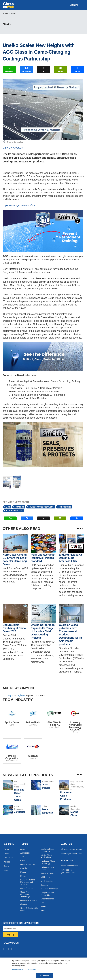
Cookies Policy (18, 969)
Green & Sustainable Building (29, 909)
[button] (12, 482)
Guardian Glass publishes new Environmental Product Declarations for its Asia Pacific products (70, 635)
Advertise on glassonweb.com (68, 871)
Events (23, 876)
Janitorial (20, 812)
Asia (22, 857)
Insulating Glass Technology (47, 850)
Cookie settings (31, 969)
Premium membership (70, 866)
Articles (7, 862)
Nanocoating (65, 507)
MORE (78, 69)
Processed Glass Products (66, 796)
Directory (8, 853)
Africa (23, 849)
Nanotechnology (14, 511)
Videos (44, 906)
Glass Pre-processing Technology (25, 894)
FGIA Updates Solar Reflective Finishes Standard (43, 558)
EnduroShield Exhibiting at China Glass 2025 (14, 628)
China (23, 861)
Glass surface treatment (41, 507)
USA (43, 903)
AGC (8, 507)
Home (5, 13)
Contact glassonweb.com (72, 853)
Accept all (45, 975)
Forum (7, 870)
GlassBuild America (28, 900)
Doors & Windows (28, 864)
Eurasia (23, 868)
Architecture (25, 853)
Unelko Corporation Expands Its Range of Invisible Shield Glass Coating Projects (43, 631)
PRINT (61, 69)
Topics (7, 866)
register (21, 695)
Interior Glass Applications (46, 856)
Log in (10, 695)
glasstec (24, 904)
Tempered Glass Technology (48, 894)
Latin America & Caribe (47, 868)
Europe (23, 872)
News (13, 13)
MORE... (81, 528)
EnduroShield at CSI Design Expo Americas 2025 (71, 558)
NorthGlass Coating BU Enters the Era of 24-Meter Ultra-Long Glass (15, 559)
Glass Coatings (27, 888)
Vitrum (43, 910)
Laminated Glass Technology (48, 862)
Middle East (46, 877)
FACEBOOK (26, 69)
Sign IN (74, 5)
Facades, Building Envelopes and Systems (28, 882)
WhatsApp (9, 69)
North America (47, 881)
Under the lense (47, 899)
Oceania (44, 885)
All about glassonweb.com (72, 849)
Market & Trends (48, 873)
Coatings (20, 507)
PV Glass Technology (50, 889)
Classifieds (9, 858)
